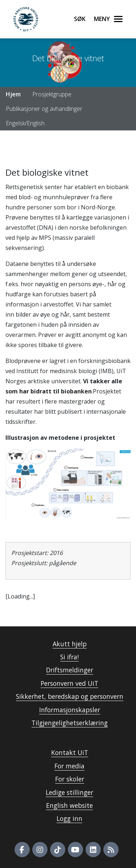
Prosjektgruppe (52, 94)
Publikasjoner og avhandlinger (44, 109)
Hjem (13, 94)
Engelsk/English (25, 123)
